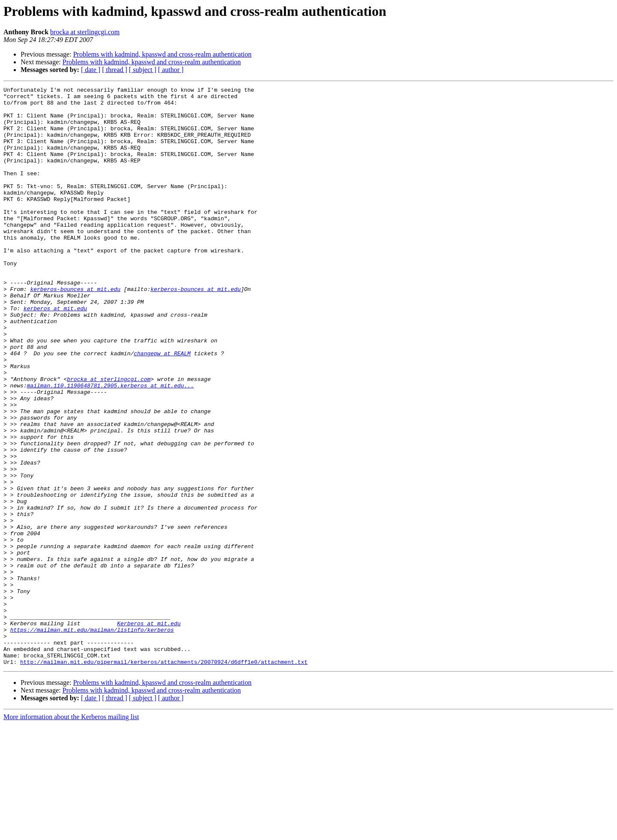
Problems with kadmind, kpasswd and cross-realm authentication (162, 54)
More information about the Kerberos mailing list (71, 832)
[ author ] (171, 70)
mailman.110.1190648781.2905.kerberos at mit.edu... (111, 446)
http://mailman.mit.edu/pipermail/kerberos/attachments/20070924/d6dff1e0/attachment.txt (164, 777)
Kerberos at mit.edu (149, 731)
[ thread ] (115, 70)
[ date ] (91, 70)
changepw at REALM (162, 407)
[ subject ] (143, 70)
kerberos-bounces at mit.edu (75, 330)
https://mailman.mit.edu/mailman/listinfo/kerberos (92, 739)
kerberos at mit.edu (55, 353)
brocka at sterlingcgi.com (85, 32)
